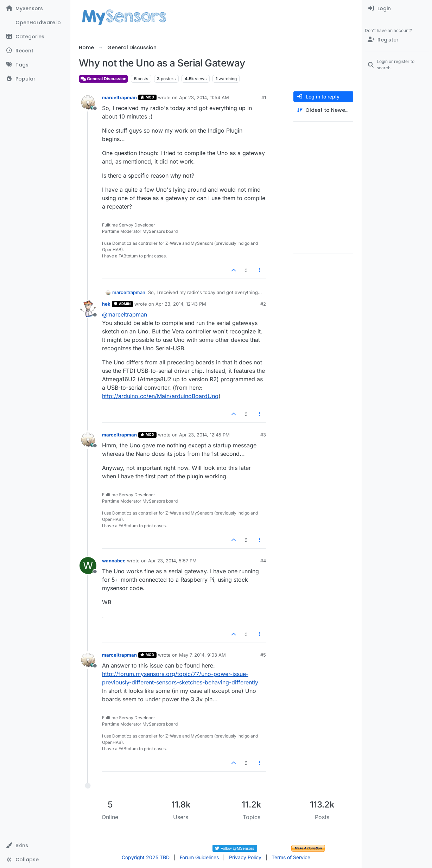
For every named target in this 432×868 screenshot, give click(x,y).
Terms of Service (291, 857)
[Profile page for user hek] (88, 309)
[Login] (397, 8)
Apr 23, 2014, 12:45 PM (204, 435)
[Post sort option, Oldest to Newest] (323, 110)
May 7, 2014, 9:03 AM (202, 655)
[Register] (397, 40)
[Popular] (35, 79)
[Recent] (35, 51)
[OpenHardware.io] (35, 23)
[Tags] (35, 65)
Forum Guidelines (199, 857)
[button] (35, 845)
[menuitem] (397, 8)
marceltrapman (119, 97)
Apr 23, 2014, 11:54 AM (204, 97)
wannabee (114, 561)
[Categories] (35, 37)
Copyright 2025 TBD (146, 857)
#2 (263, 304)
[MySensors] (35, 8)
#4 (263, 561)
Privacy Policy (245, 857)
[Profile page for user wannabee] (88, 566)
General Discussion (103, 79)
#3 (263, 435)
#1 (264, 97)
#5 (263, 655)
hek (106, 304)
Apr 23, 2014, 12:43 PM (181, 304)
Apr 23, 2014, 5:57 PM (172, 561)
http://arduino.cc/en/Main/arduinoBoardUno (160, 396)
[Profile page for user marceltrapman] (88, 102)
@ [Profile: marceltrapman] (125, 314)
